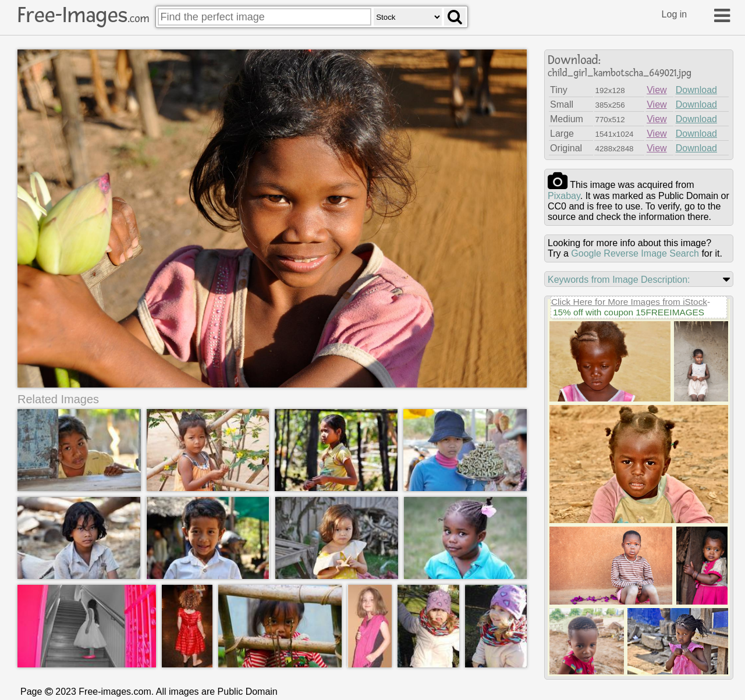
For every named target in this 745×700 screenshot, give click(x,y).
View (657, 90)
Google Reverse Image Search (635, 253)
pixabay (564, 196)
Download (696, 90)
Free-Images (83, 15)
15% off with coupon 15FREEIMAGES (629, 312)
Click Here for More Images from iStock (629, 302)
